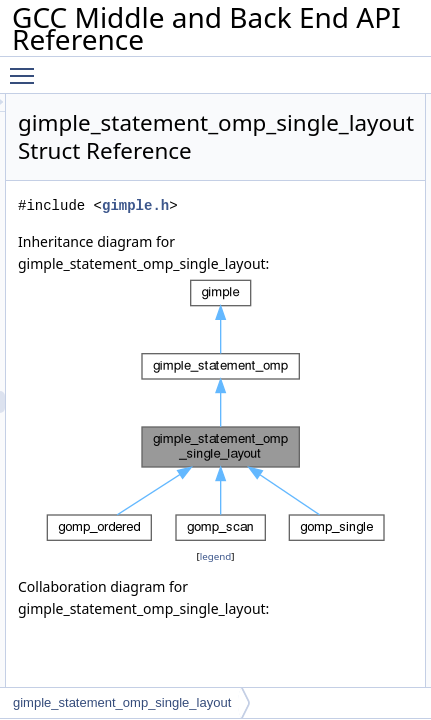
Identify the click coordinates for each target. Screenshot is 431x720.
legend (300, 556)
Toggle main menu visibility (27, 67)
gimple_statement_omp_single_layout (122, 702)
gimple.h (304, 205)
